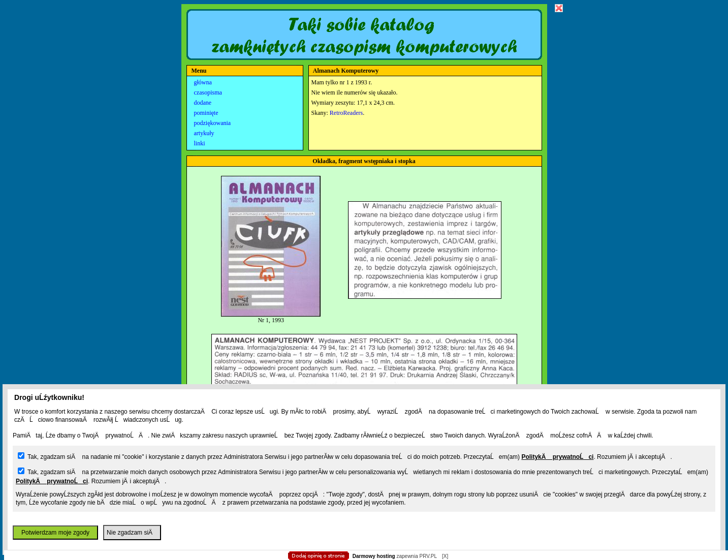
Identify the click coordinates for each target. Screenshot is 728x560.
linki (200, 143)
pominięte (206, 113)
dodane (203, 103)
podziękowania (213, 123)
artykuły (204, 133)
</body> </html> (364, 51)
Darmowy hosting (374, 556)
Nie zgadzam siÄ (132, 533)
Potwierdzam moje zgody (55, 533)
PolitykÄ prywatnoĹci (557, 457)
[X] (445, 556)
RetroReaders (346, 113)
